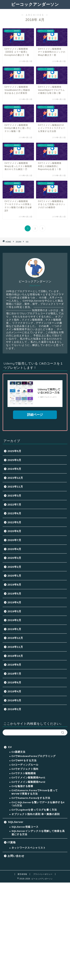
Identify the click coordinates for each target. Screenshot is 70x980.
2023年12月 (15, 478)
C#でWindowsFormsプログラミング (34, 756)
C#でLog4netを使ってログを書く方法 (34, 810)
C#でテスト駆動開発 (24, 773)
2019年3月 (14, 611)
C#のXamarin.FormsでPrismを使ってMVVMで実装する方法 (35, 792)
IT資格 (12, 842)
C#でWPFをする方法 (24, 761)
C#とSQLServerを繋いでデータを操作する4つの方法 (38, 804)
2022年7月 (14, 505)
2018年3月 (14, 700)
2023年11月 (15, 487)
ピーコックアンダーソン (35, 4)
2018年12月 (15, 638)
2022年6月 (14, 513)
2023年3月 (14, 496)
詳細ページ (35, 415)
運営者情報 (22, 874)
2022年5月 (14, 522)
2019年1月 (14, 629)
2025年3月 (14, 460)
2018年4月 (14, 691)
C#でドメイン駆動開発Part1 (28, 778)
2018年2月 (14, 709)
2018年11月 (15, 647)
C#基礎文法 (18, 752)
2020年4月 (14, 549)
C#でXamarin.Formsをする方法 (31, 798)
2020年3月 (14, 558)
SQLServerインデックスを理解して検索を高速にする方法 (38, 833)
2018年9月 (14, 665)
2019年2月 (14, 620)
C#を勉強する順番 (22, 786)
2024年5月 (14, 469)
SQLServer (16, 822)
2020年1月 (14, 576)
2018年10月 (15, 656)
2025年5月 (14, 451)
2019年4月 (14, 602)
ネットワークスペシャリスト (29, 848)
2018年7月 (14, 674)
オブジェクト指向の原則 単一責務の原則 (36, 814)
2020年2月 (14, 567)
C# (10, 747)
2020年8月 (14, 531)
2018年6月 (14, 682)
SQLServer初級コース (25, 827)
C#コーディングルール (25, 765)
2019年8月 (14, 585)
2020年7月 (14, 540)
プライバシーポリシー (43, 874)
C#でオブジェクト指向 (25, 769)
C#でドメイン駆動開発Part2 (28, 782)
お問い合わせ (16, 856)
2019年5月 (14, 594)
